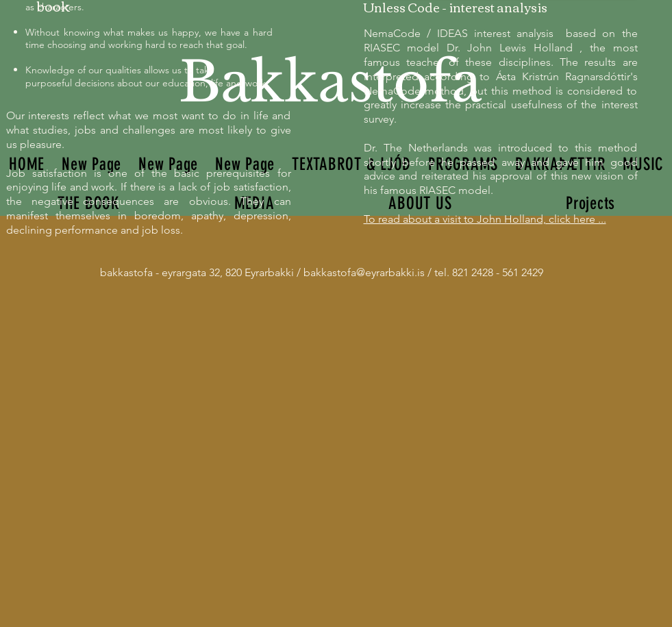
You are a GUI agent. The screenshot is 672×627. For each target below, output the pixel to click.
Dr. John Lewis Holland (510, 48)
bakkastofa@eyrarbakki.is (364, 272)
